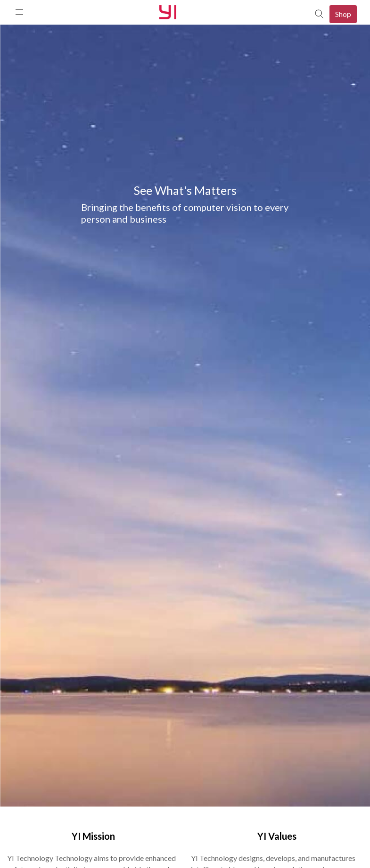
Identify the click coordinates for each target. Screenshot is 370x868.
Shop (343, 14)
